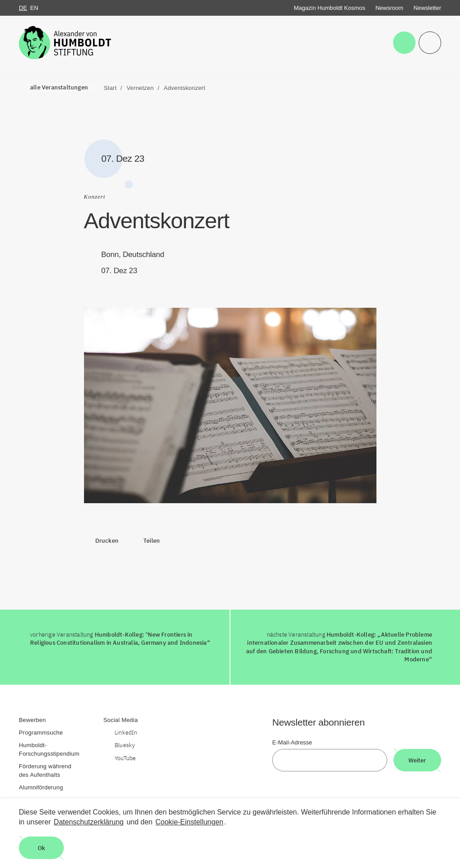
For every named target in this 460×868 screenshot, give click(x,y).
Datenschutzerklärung (89, 822)
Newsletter (427, 8)
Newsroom (389, 8)
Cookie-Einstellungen (189, 822)
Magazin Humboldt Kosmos (330, 8)
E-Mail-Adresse (292, 742)
